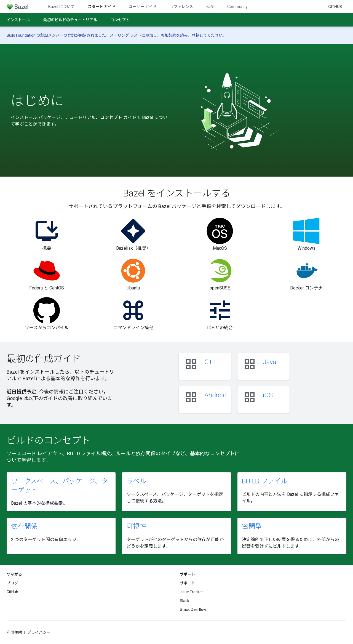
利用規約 (14, 632)
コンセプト (120, 20)
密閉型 (252, 526)
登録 (196, 35)
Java (269, 362)
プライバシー (39, 632)
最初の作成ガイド (44, 359)
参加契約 (169, 35)
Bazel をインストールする (177, 193)
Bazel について (61, 7)
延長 (210, 7)
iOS (268, 395)
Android (215, 395)
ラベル (136, 481)
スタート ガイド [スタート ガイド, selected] (102, 7)
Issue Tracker (191, 592)
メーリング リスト (126, 35)
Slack (184, 601)
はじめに (37, 101)
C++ (210, 362)
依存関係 (24, 526)
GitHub (335, 7)
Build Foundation (21, 35)
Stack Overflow (193, 610)
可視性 (136, 526)
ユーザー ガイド (143, 7)
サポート (188, 583)
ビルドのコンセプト (48, 440)
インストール (18, 20)
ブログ (12, 583)
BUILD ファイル (265, 481)
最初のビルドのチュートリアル (70, 20)
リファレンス (181, 7)
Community (237, 7)
